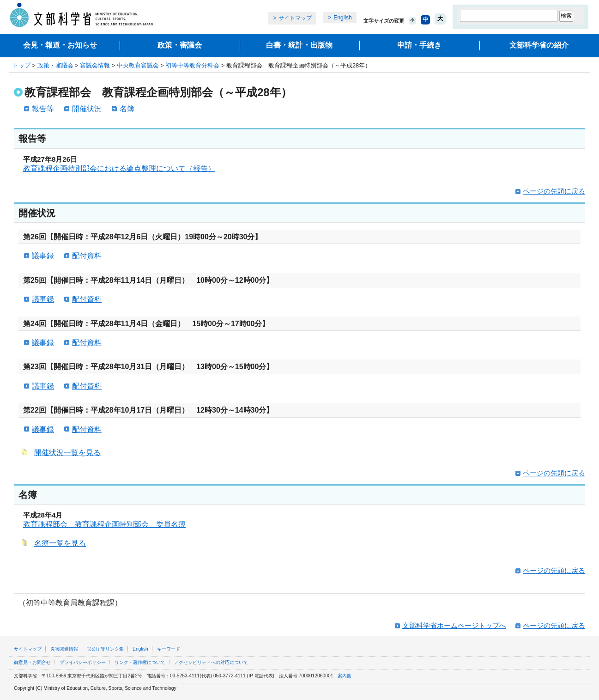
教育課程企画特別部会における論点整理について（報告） (119, 168)
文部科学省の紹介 (539, 45)
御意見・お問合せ (32, 662)
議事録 (43, 256)
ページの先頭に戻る (554, 191)
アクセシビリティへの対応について (211, 662)
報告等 (43, 109)
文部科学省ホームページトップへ (454, 625)
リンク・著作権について (140, 662)
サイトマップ (295, 18)
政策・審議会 (180, 45)
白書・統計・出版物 (299, 45)
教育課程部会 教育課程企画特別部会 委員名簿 (104, 524)
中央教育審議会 (138, 65)
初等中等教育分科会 (192, 65)
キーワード (169, 649)
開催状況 (87, 109)
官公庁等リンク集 (105, 649)
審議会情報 (95, 65)
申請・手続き (419, 45)
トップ (21, 65)
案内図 (345, 676)
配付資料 (87, 256)
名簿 (127, 109)
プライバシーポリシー (83, 662)
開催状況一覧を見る (67, 453)
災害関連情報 (64, 649)
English (342, 18)
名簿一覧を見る (60, 543)
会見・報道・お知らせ (60, 45)
